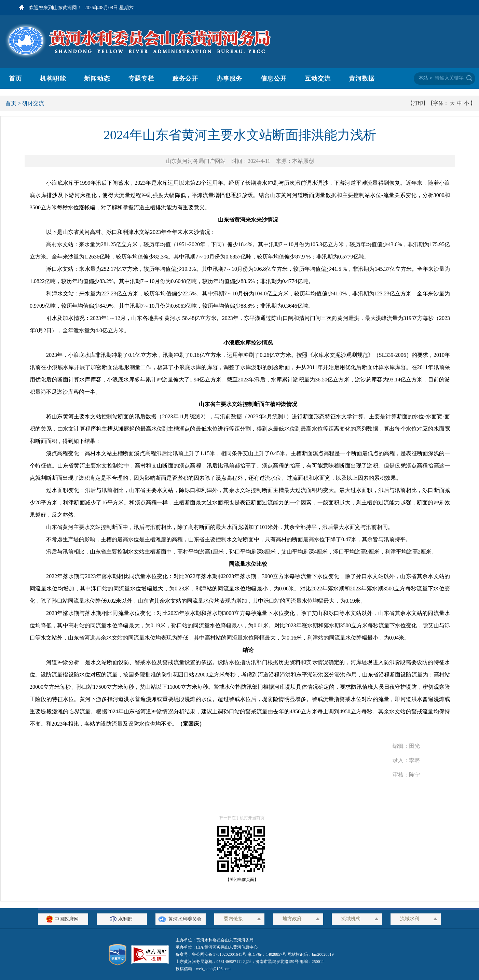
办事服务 (230, 79)
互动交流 (318, 79)
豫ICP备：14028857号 (267, 954)
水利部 (122, 919)
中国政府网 (63, 919)
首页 (15, 79)
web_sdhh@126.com (213, 969)
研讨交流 (33, 103)
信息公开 (274, 79)
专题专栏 (141, 79)
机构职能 (53, 79)
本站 (423, 78)
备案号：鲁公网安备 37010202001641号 (211, 954)
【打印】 (418, 103)
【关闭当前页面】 (240, 880)
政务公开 (186, 79)
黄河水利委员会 (181, 919)
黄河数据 (362, 79)
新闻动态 (97, 79)
